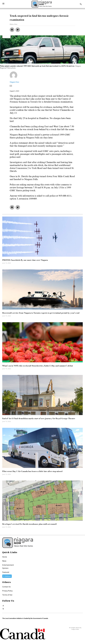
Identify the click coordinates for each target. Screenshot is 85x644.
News (4, 561)
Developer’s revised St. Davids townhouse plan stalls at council (29, 524)
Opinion (5, 568)
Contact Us (6, 587)
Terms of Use (7, 595)
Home (5, 557)
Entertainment (8, 565)
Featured (6, 572)
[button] (12, 30)
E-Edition (7, 576)
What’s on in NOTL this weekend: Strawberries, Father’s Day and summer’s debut (38, 366)
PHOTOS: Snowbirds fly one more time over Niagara (25, 260)
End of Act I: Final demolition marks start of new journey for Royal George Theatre (39, 418)
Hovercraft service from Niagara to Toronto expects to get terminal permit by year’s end (41, 313)
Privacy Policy (7, 591)
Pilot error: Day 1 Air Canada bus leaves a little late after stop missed (32, 471)
